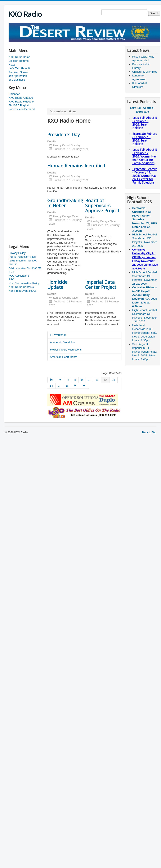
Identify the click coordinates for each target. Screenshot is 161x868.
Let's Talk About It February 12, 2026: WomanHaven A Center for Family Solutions (145, 156)
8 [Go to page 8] (75, 380)
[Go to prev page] (61, 380)
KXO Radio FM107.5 (21, 102)
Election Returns (19, 61)
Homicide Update (57, 284)
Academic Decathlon (62, 342)
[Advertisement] (25, 178)
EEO (11, 279)
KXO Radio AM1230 (21, 98)
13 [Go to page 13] (113, 380)
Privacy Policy (17, 253)
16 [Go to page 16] (67, 386)
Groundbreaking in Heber (65, 203)
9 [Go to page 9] (82, 380)
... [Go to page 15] (59, 386)
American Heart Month (64, 357)
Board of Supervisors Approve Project (102, 205)
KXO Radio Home (19, 57)
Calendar (14, 94)
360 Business (17, 80)
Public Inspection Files (22, 257)
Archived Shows (18, 72)
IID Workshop (58, 335)
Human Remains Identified (76, 165)
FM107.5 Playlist (19, 105)
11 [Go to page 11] (97, 380)
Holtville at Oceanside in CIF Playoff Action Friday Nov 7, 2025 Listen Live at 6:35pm (145, 333)
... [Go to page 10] (89, 380)
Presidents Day (64, 134)
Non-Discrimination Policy (24, 283)
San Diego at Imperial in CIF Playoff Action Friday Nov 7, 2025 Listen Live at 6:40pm (145, 352)
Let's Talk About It (19, 68)
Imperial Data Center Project (101, 284)
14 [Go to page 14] (51, 386)
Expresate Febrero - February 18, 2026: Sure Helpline (145, 139)
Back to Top (149, 432)
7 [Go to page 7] (68, 380)
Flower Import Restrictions (66, 350)
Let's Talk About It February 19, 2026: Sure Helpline (145, 123)
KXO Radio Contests (21, 287)
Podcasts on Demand (22, 109)
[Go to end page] (85, 386)
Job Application (18, 76)
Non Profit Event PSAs (22, 291)
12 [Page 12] (105, 380)
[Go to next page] (76, 386)
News (12, 65)
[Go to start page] (52, 380)
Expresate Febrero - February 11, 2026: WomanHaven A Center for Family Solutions (145, 176)
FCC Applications (19, 276)
